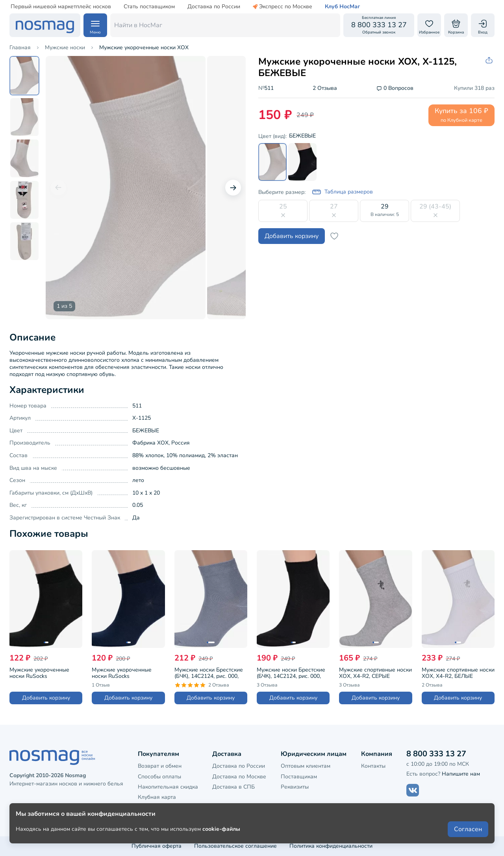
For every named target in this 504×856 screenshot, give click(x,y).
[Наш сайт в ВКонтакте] (413, 790)
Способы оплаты (159, 777)
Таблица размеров (342, 192)
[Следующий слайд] (233, 188)
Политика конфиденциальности (331, 846)
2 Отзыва (325, 88)
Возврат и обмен (160, 766)
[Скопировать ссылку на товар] (490, 60)
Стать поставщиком (149, 7)
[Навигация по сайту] (95, 25)
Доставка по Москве (239, 777)
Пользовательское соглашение (235, 846)
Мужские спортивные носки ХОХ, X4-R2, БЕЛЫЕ (458, 672)
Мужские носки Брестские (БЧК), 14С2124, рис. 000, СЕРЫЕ (209, 672)
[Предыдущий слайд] (58, 188)
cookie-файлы (221, 829)
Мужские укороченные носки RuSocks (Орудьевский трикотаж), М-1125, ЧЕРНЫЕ (42, 672)
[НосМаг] (45, 25)
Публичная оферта (157, 846)
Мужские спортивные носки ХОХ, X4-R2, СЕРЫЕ (375, 672)
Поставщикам (299, 777)
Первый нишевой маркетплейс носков (61, 7)
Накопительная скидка (168, 787)
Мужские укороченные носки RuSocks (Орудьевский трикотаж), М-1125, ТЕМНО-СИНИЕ (124, 672)
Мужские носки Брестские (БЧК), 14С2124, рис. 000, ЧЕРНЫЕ (291, 672)
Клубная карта (157, 797)
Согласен (468, 829)
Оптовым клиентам (306, 766)
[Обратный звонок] (379, 25)
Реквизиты (295, 787)
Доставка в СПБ (233, 787)
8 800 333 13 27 (436, 754)
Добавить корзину (292, 236)
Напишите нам (461, 774)
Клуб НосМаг (342, 7)
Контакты (373, 766)
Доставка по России (214, 7)
